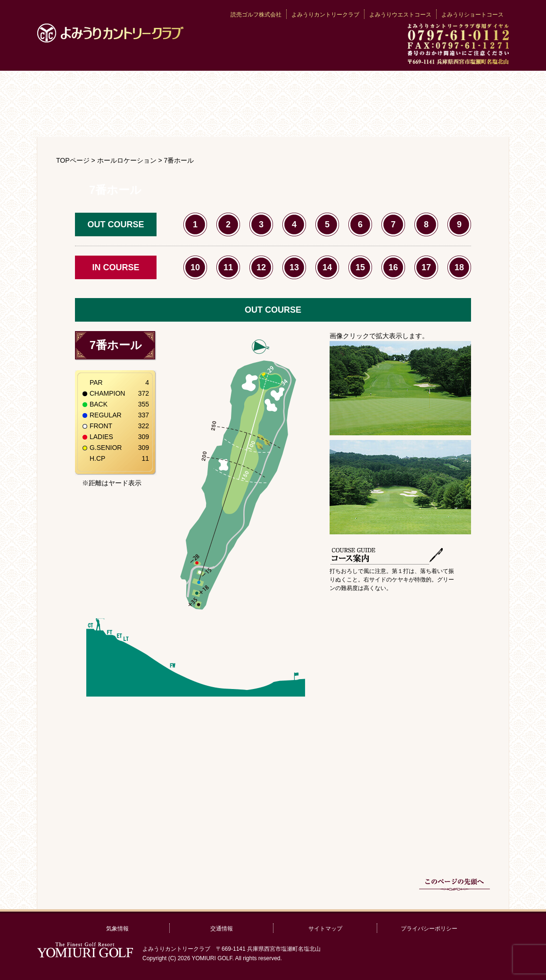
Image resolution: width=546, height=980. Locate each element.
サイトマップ (325, 929)
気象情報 (117, 929)
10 (195, 267)
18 (459, 267)
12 (261, 267)
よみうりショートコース (472, 15)
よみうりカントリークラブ (110, 33)
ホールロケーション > (131, 160)
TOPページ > (77, 160)
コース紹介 (430, 87)
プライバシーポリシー (429, 929)
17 (426, 267)
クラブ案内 (116, 87)
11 (228, 267)
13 (294, 267)
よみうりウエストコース (400, 15)
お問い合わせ (470, 118)
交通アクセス (312, 118)
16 (393, 267)
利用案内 (76, 118)
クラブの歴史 (273, 87)
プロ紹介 (155, 118)
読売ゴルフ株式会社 (256, 15)
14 (327, 267)
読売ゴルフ (85, 950)
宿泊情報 (391, 118)
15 (360, 267)
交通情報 (222, 929)
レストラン (234, 118)
